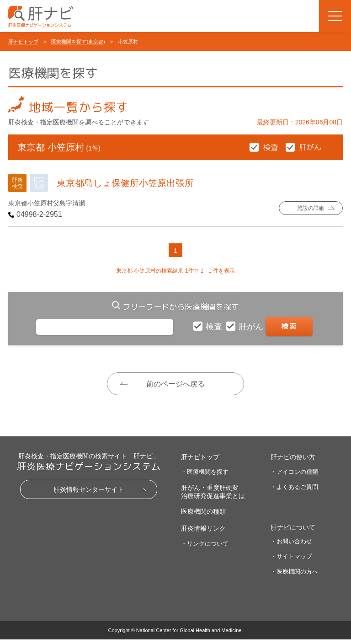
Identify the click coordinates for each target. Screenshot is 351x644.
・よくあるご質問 (294, 491)
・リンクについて (205, 548)
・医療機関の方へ (294, 576)
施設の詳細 (311, 208)
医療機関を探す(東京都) (78, 42)
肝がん (252, 327)
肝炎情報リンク (203, 533)
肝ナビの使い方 (293, 462)
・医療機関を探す (205, 476)
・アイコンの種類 (294, 476)
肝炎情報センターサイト (89, 494)
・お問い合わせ (291, 546)
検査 (215, 327)
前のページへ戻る (175, 384)
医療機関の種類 (203, 516)
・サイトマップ (291, 561)
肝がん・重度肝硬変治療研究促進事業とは (213, 496)
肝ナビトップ (23, 42)
